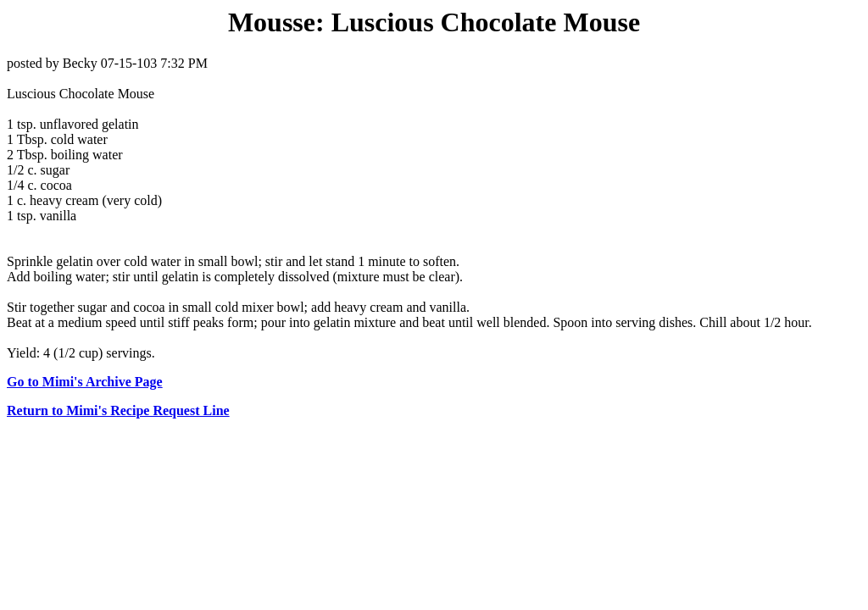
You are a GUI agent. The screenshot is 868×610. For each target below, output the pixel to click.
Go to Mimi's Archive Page (85, 382)
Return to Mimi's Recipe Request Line (118, 410)
